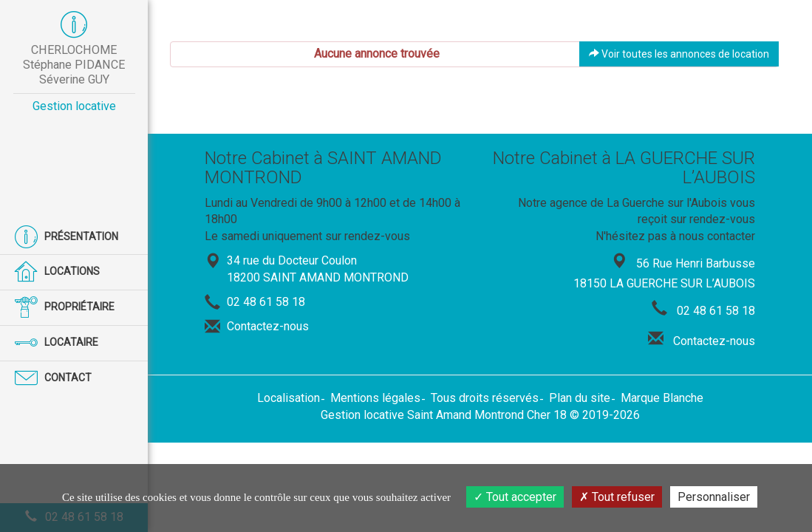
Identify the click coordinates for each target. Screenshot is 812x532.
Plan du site (580, 398)
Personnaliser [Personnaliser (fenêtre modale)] (714, 497)
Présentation (66, 238)
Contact (53, 379)
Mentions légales (375, 398)
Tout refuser (617, 497)
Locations (57, 272)
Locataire (57, 343)
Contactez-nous (268, 326)
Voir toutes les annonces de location (679, 54)
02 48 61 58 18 (266, 302)
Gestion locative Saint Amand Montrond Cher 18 (444, 415)
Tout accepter (515, 497)
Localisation (289, 398)
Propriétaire (65, 308)
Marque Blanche (662, 398)
